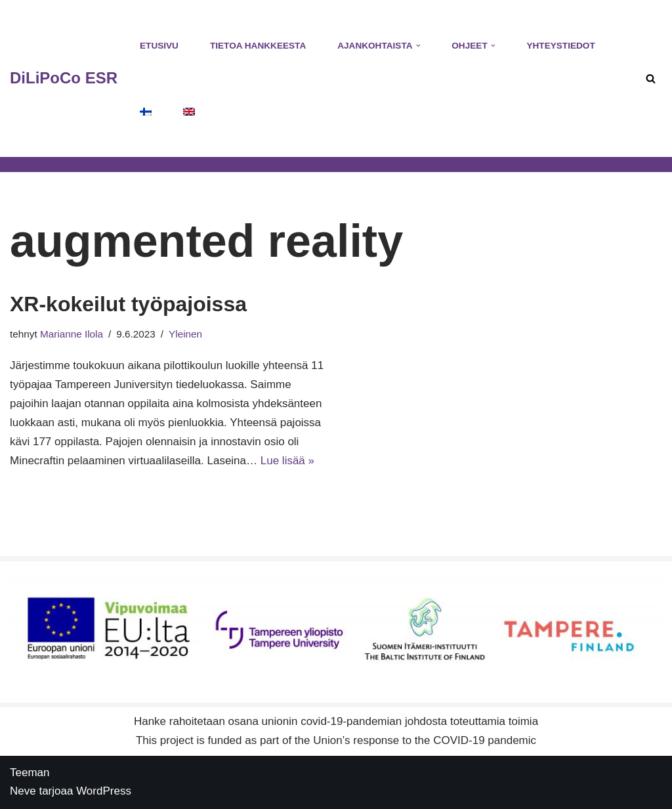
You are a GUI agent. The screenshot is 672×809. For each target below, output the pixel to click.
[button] (418, 46)
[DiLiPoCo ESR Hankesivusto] (64, 78)
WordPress (104, 791)
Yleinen (185, 334)
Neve (23, 791)
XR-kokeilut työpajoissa (128, 304)
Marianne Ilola (72, 334)
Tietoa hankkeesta (258, 46)
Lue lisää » (287, 461)
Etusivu (159, 46)
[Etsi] (651, 78)
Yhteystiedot (560, 46)
